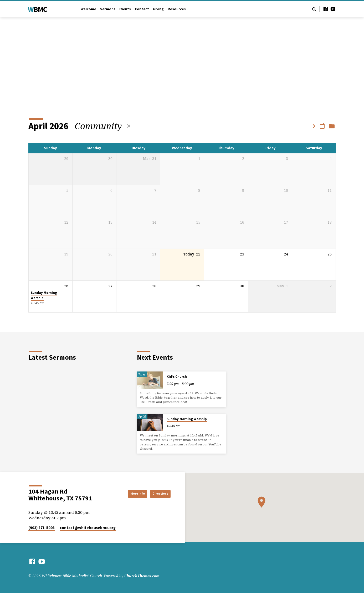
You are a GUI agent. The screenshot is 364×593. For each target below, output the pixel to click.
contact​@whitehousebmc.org (88, 528)
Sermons (108, 9)
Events (125, 9)
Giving (158, 9)
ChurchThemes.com (142, 576)
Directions (157, 494)
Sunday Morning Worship (187, 419)
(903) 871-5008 (42, 528)
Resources (177, 9)
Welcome (88, 9)
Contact (142, 9)
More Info (128, 494)
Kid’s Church (177, 377)
